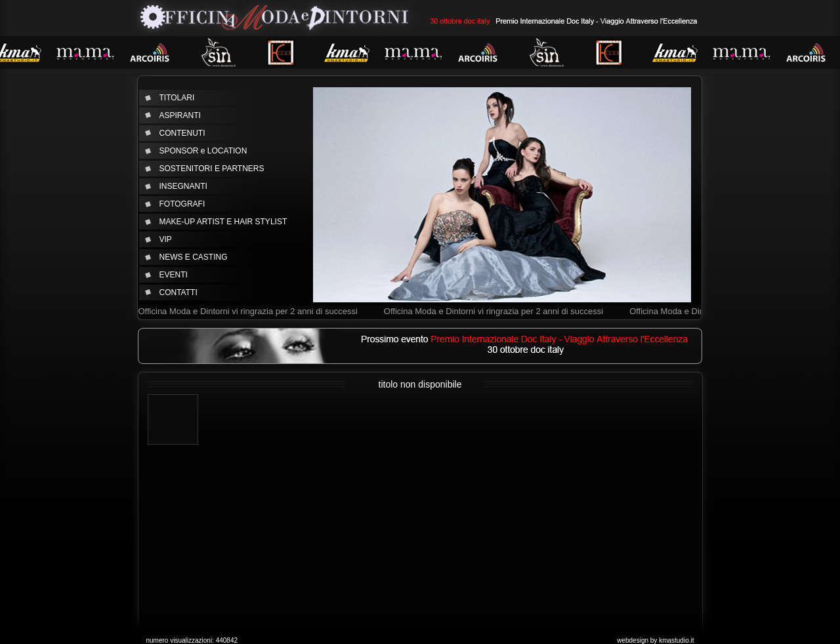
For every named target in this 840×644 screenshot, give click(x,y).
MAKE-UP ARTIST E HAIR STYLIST (223, 222)
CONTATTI (178, 292)
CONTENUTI (182, 133)
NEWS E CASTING (194, 257)
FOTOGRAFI (182, 204)
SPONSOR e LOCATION (203, 151)
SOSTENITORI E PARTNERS (212, 169)
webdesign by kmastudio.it (655, 640)
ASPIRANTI (180, 115)
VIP (166, 239)
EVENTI (174, 275)
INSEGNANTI (183, 186)
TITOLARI (177, 98)
